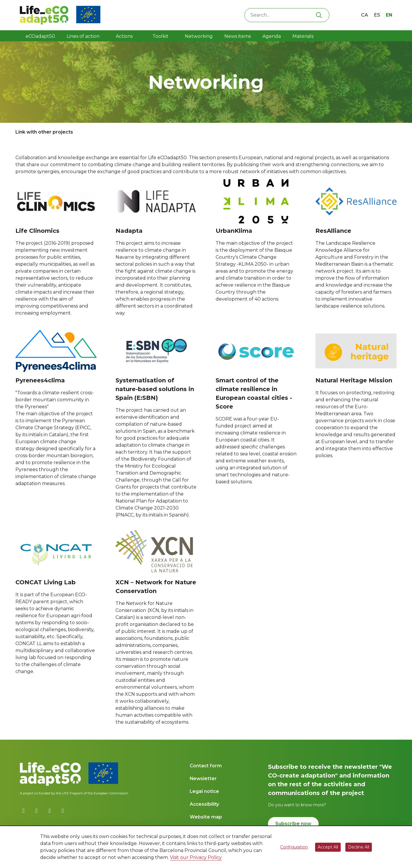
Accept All (328, 847)
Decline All (359, 847)
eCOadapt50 (40, 36)
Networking (199, 36)
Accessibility (204, 804)
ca (365, 15)
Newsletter (203, 779)
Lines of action (83, 36)
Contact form (206, 766)
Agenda (272, 36)
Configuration (294, 847)
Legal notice (204, 791)
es (377, 15)
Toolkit (161, 36)
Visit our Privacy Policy (196, 857)
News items (238, 36)
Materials (303, 36)
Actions (124, 36)
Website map (206, 817)
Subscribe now (293, 824)
